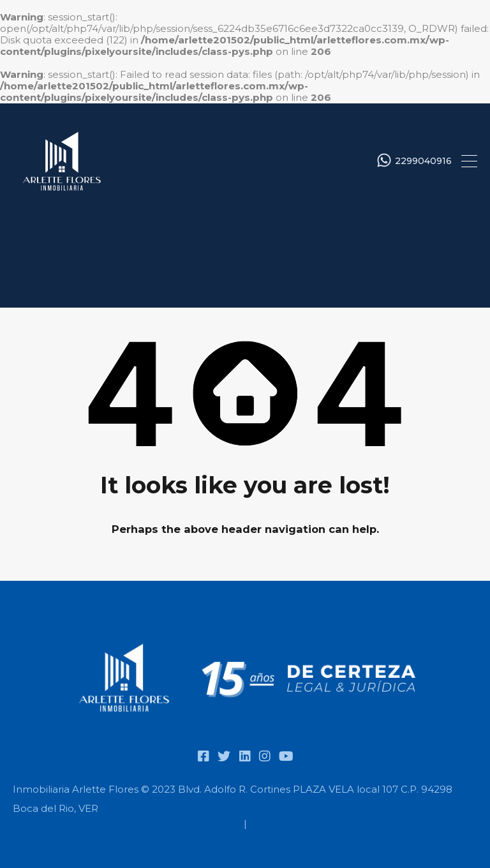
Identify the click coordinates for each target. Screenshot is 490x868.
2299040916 (423, 161)
